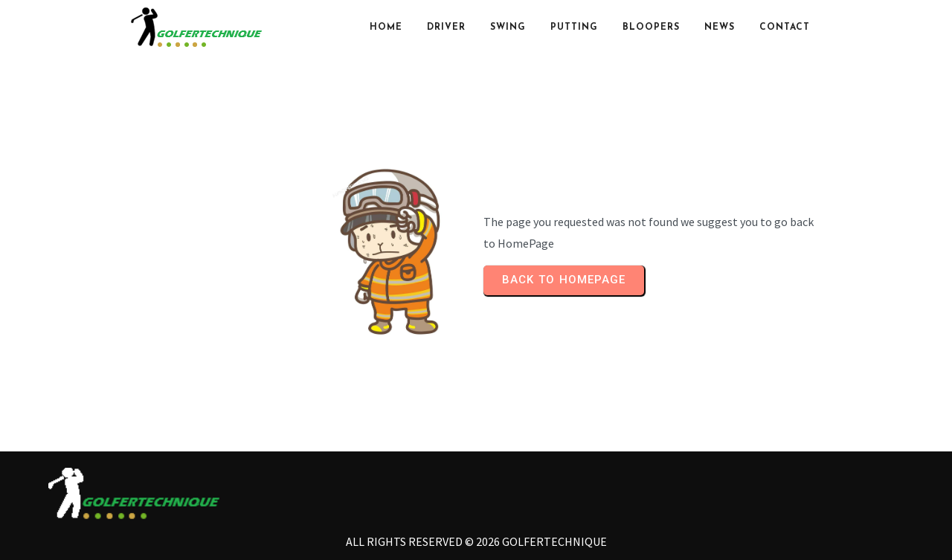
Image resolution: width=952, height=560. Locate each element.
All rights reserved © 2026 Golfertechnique (476, 541)
